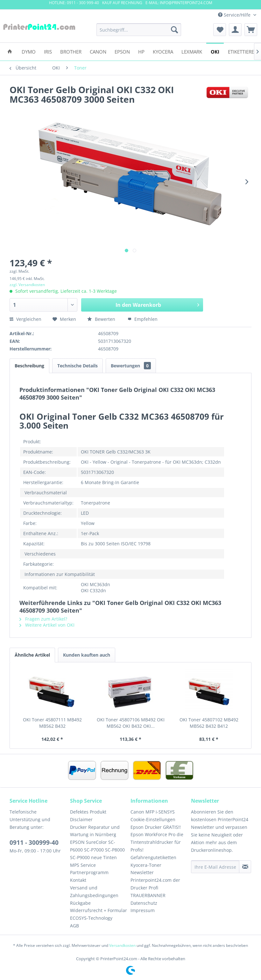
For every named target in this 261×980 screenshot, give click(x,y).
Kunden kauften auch (87, 655)
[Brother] (71, 51)
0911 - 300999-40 (34, 843)
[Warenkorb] (251, 30)
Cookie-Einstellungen (153, 819)
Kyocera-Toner (146, 865)
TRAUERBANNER (148, 895)
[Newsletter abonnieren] (245, 867)
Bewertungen (131, 366)
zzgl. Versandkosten (27, 285)
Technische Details (78, 366)
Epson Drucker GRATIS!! (156, 827)
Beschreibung (29, 366)
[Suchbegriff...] (139, 30)
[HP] (141, 51)
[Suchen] (174, 30)
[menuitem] (139, 30)
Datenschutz (144, 903)
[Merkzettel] (220, 30)
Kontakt (78, 880)
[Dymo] (29, 51)
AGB (74, 926)
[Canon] (98, 51)
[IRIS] (48, 51)
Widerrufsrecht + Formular (99, 910)
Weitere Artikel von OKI (47, 625)
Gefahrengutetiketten (153, 857)
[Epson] (122, 51)
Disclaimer (81, 819)
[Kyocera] (163, 51)
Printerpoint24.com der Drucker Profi (155, 884)
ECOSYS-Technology (91, 918)
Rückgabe (80, 903)
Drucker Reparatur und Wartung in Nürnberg (95, 831)
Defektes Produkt (88, 812)
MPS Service (83, 865)
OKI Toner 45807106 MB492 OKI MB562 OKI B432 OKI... (131, 723)
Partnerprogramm (89, 872)
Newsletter (142, 872)
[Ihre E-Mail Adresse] (215, 867)
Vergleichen (25, 319)
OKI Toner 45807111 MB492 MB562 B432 (52, 723)
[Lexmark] (192, 51)
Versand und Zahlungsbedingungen (94, 892)
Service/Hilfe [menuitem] (235, 15)
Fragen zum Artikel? (43, 619)
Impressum (143, 910)
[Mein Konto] (235, 30)
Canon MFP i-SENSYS (153, 812)
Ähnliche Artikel (32, 655)
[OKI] (215, 51)
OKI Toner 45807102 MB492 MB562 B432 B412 (209, 723)
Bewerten (102, 319)
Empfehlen (143, 319)
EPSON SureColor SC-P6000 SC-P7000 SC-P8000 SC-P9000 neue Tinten (97, 850)
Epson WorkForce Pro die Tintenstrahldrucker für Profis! (157, 842)
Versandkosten (122, 945)
